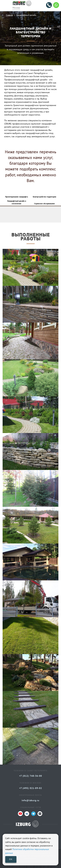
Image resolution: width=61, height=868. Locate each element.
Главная (9, 15)
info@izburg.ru (30, 800)
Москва (16, 8)
